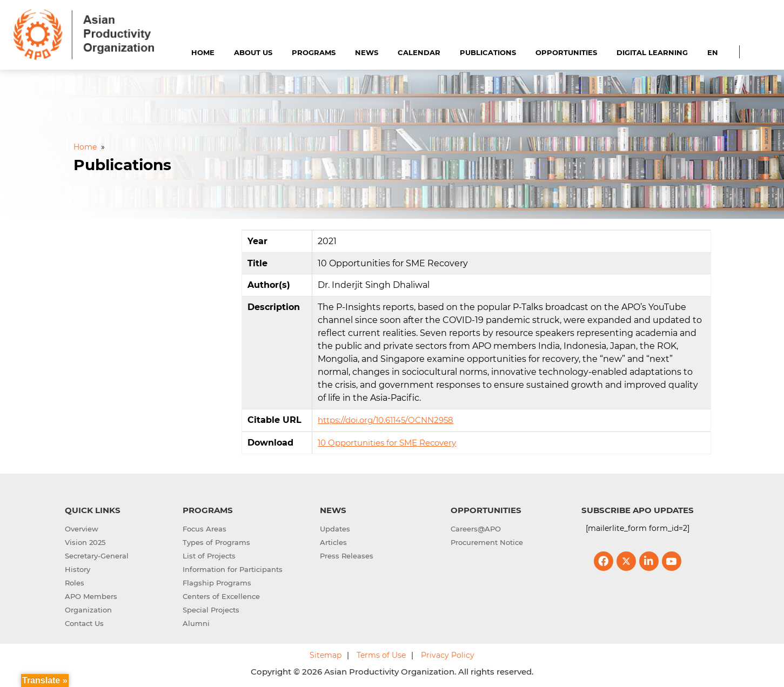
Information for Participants (233, 569)
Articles (333, 542)
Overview (82, 529)
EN (713, 52)
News (367, 52)
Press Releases (347, 556)
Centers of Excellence (221, 596)
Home (203, 52)
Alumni (196, 623)
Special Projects (211, 610)
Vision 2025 (85, 542)
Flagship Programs (217, 583)
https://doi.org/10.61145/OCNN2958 (386, 420)
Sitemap (326, 655)
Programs (314, 52)
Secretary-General (97, 556)
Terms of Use (381, 655)
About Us (253, 52)
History (78, 569)
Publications (488, 52)
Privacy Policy (448, 655)
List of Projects (209, 556)
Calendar (419, 52)
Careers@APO (476, 529)
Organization (88, 610)
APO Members (91, 596)
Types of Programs (216, 542)
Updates (335, 529)
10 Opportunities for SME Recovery (387, 443)
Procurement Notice (487, 542)
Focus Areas (205, 529)
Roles (75, 583)
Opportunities (566, 52)
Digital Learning (652, 52)
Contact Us (84, 623)
